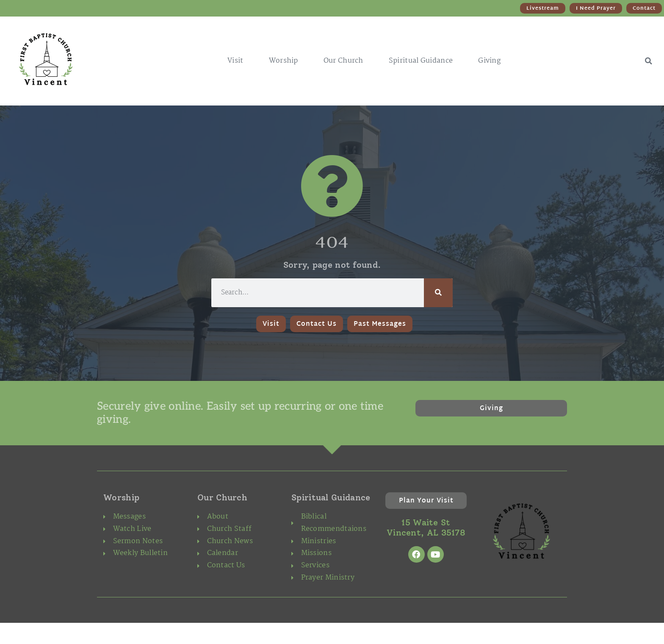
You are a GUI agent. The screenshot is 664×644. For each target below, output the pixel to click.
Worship (284, 61)
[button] (648, 61)
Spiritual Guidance (421, 61)
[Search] (438, 293)
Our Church (343, 61)
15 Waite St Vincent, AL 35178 (426, 527)
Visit (235, 61)
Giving (489, 61)
